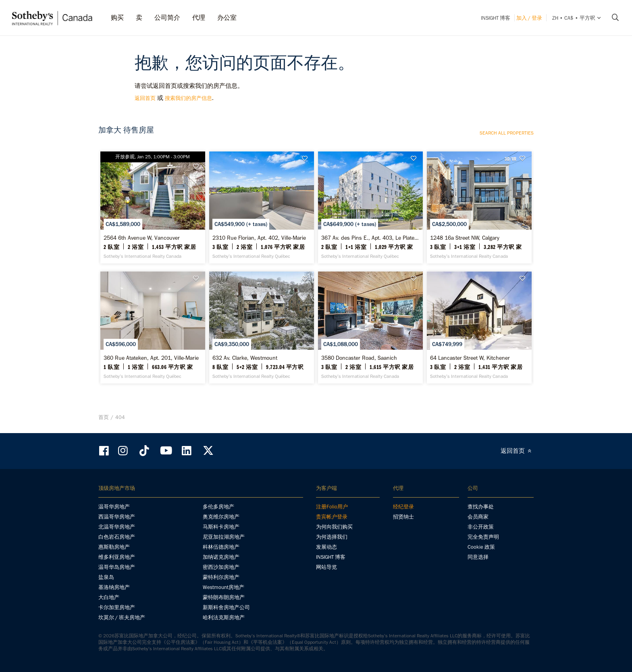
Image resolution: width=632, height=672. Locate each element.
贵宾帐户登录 (332, 517)
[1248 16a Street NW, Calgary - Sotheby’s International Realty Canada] (479, 207)
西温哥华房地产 (117, 517)
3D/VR (510, 159)
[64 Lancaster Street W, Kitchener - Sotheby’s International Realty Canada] (479, 328)
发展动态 (326, 547)
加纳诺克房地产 (221, 557)
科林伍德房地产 (221, 547)
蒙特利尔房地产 (221, 577)
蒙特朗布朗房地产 (224, 597)
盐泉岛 (106, 577)
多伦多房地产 (218, 507)
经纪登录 (403, 507)
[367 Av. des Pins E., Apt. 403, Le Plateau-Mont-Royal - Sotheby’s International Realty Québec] (370, 207)
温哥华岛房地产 (117, 567)
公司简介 (167, 18)
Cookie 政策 (481, 547)
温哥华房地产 (114, 507)
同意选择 (478, 557)
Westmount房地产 (223, 587)
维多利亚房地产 (117, 557)
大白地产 (109, 597)
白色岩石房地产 (117, 537)
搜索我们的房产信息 (188, 98)
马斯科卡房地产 (221, 527)
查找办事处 (481, 507)
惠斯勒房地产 (114, 547)
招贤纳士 (403, 517)
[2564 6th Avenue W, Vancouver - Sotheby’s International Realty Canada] (153, 207)
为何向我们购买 (334, 527)
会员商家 (478, 517)
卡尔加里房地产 (117, 607)
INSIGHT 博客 (496, 18)
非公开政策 (481, 527)
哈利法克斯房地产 (224, 617)
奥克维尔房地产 (221, 517)
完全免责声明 (483, 537)
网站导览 (326, 567)
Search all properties (507, 133)
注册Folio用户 (332, 507)
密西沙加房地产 (221, 567)
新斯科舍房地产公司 (226, 607)
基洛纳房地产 (114, 587)
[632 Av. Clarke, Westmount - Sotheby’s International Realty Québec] (261, 328)
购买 (117, 18)
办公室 (227, 18)
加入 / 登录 (529, 18)
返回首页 (145, 98)
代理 (199, 18)
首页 (104, 417)
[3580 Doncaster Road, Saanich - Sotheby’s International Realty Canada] (370, 328)
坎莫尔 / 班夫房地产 (122, 617)
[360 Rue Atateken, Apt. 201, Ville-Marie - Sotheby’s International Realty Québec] (153, 328)
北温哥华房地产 (117, 527)
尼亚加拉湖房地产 (224, 537)
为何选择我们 (332, 537)
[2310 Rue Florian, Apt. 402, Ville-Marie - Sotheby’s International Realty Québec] (261, 207)
